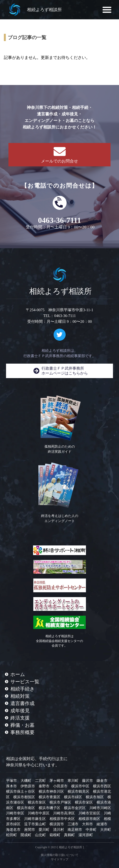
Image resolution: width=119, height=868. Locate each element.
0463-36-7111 (60, 220)
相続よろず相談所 (44, 10)
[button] (107, 10)
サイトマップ (60, 859)
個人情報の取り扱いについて (60, 855)
